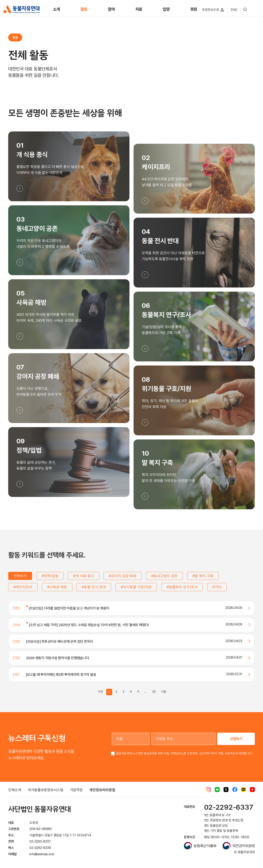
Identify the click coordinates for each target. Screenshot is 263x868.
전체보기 (20, 576)
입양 (166, 9)
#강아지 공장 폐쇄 (123, 576)
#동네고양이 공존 (164, 576)
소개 (57, 9)
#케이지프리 (23, 587)
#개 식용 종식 (84, 576)
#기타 (217, 587)
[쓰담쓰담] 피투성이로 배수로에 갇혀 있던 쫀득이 (60, 642)
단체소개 (15, 790)
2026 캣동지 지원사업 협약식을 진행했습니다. (58, 658)
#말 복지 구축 (203, 576)
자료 (139, 9)
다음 (164, 692)
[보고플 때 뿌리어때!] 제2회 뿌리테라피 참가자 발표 (61, 675)
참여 (111, 9)
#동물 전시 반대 (94, 587)
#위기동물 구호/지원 (136, 587)
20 (154, 692)
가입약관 (76, 790)
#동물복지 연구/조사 (182, 587)
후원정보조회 (211, 10)
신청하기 (236, 739)
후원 (194, 9)
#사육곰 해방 (57, 587)
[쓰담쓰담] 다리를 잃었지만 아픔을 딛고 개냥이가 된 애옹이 (68, 608)
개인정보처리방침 (102, 790)
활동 (84, 9)
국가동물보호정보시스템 (46, 790)
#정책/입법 (50, 576)
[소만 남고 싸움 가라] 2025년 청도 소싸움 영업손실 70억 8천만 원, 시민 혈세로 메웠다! (88, 625)
